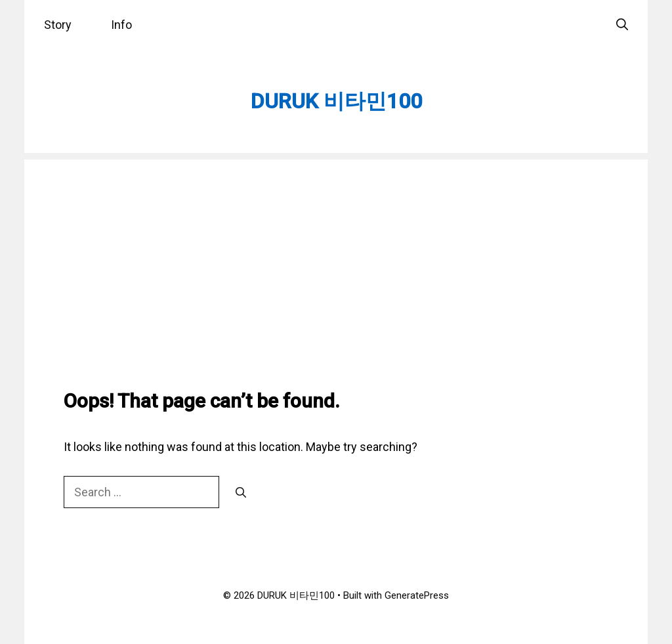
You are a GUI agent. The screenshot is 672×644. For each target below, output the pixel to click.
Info (121, 25)
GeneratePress (417, 595)
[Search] (241, 493)
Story (58, 25)
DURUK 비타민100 (336, 101)
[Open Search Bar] (622, 25)
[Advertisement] (336, 251)
